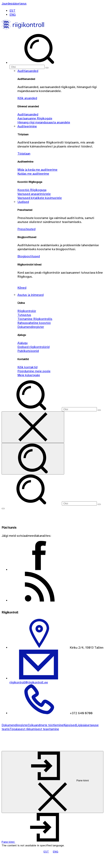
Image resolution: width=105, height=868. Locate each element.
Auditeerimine (27, 126)
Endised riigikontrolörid (33, 347)
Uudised (23, 202)
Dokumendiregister (31, 327)
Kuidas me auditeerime (33, 174)
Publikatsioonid (28, 351)
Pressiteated (26, 229)
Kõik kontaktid (27, 367)
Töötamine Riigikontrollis (35, 319)
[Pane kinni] (52, 782)
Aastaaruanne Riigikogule (35, 118)
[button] (38, 842)
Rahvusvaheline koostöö (34, 323)
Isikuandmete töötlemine (46, 725)
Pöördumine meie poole (34, 371)
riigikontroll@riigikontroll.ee (29, 682)
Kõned (22, 288)
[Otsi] (27, 67)
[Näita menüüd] (3, 509)
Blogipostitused (29, 256)
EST (12, 11)
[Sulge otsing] (33, 427)
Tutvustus (24, 315)
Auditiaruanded (28, 71)
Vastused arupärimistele (34, 194)
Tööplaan (24, 154)
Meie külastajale (29, 375)
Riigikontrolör (27, 311)
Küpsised (70, 725)
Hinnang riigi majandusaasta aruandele (44, 122)
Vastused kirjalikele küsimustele (40, 198)
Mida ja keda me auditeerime (37, 170)
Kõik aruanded (27, 98)
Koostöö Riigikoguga (32, 190)
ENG (13, 15)
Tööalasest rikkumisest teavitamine (34, 729)
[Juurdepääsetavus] (14, 4)
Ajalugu (22, 343)
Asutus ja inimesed (31, 295)
